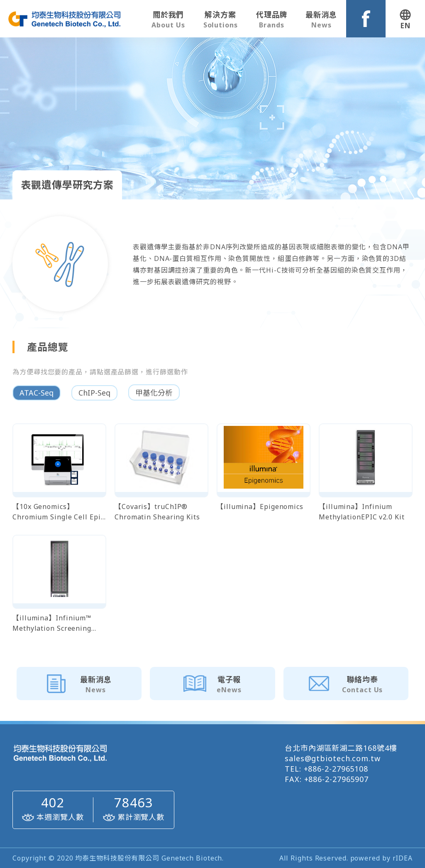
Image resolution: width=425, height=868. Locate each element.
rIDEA (403, 858)
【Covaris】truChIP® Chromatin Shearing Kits (157, 512)
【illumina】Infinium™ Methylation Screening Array (52, 623)
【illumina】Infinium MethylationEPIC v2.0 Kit (362, 512)
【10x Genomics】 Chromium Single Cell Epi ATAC (57, 512)
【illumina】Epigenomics (260, 507)
